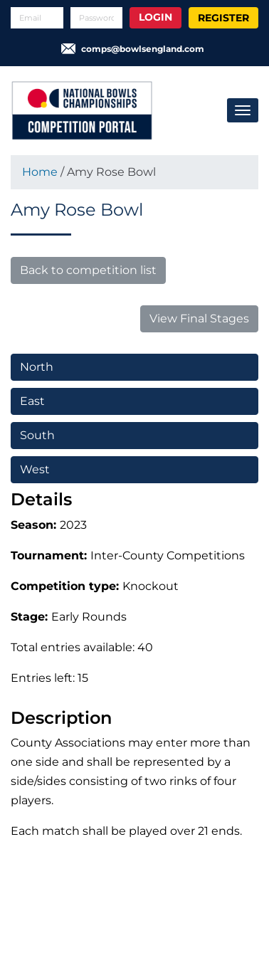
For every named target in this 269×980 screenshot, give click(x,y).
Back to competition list (88, 270)
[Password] (97, 18)
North (37, 367)
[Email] (37, 18)
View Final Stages (199, 318)
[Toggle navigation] (243, 110)
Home (40, 172)
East (32, 401)
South (37, 435)
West (35, 469)
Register (223, 18)
